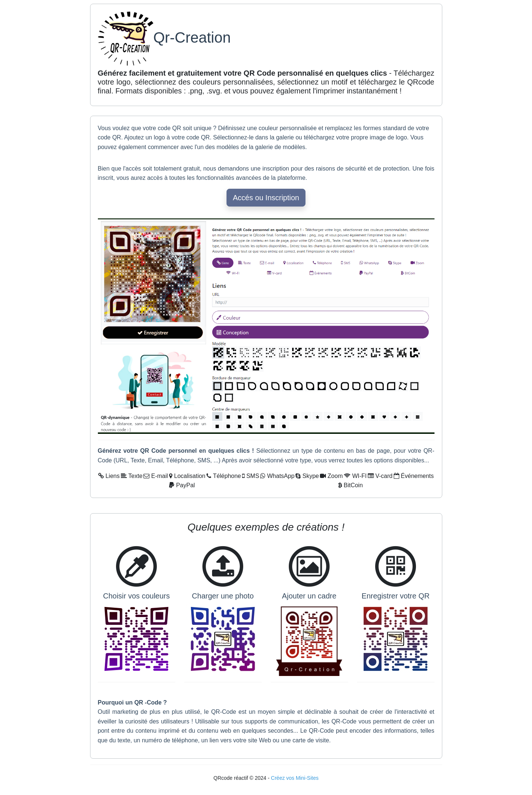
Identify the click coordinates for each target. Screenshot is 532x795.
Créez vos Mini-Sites (295, 778)
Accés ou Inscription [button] (266, 198)
